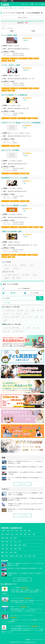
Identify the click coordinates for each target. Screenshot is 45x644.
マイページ (25, 4)
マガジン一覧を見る (23, 515)
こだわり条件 (6, 303)
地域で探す (13, 293)
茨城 (21, 534)
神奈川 (7, 534)
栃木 (29, 534)
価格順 (12, 31)
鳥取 (15, 549)
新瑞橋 (33, 310)
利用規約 (28, 640)
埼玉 (12, 534)
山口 (11, 549)
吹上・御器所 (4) (26, 275)
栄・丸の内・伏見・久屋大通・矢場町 (11, 317)
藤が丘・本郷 (6, 331)
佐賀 (21, 556)
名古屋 (28, 328)
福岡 (3, 556)
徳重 (42, 317)
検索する (40, 298)
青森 (8, 531)
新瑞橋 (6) (7, 278)
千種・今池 (19, 314)
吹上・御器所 (20, 310)
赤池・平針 (29, 317)
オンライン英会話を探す (24, 288)
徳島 (15, 552)
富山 (15, 541)
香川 (7, 552)
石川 (11, 541)
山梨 (34, 534)
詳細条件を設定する (23, 18)
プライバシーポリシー (38, 640)
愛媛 (3, 552)
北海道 (3, 531)
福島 (29, 531)
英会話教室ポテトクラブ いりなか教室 (14, 178)
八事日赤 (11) (23, 265)
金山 (23, 317)
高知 (11, 552)
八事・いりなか (36, 328)
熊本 (7, 556)
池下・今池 (6, 314)
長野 (7, 541)
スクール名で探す (35, 293)
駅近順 (33, 31)
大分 (25, 556)
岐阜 (15, 538)
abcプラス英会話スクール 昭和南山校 (14, 95)
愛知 (3, 538)
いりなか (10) (15, 268)
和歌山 (25, 545)
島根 (20, 549)
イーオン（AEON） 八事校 (11, 65)
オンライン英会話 (40, 4)
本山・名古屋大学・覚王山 (9, 310)
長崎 (17, 556)
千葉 (17, 534)
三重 (11, 538)
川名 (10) (7, 268)
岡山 (7, 549)
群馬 (25, 534)
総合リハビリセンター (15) (10, 265)
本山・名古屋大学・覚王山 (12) (11, 275)
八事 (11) (32, 265)
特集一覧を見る (23, 484)
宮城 (21, 531)
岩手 (12, 531)
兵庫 (7, 545)
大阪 (3, 545)
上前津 (5, 320)
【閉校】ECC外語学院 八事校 (11, 232)
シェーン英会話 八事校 (9, 35)
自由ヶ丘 (26, 314)
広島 (3, 549)
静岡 (7, 538)
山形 (25, 531)
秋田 (17, 531)
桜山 (27, 310)
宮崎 (29, 556)
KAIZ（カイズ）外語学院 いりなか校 (14, 206)
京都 (11, 545)
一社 (12, 314)
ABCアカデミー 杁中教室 (10, 150)
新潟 (3, 541)
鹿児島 (12, 556)
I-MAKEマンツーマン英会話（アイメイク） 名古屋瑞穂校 (21, 123)
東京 (3, 534)
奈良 (20, 545)
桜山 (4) (35, 275)
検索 (32, 4)
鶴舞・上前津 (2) (16, 278)
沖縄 (34, 556)
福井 (20, 541)
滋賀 (15, 545)
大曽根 (36, 317)
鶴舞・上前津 (40, 310)
